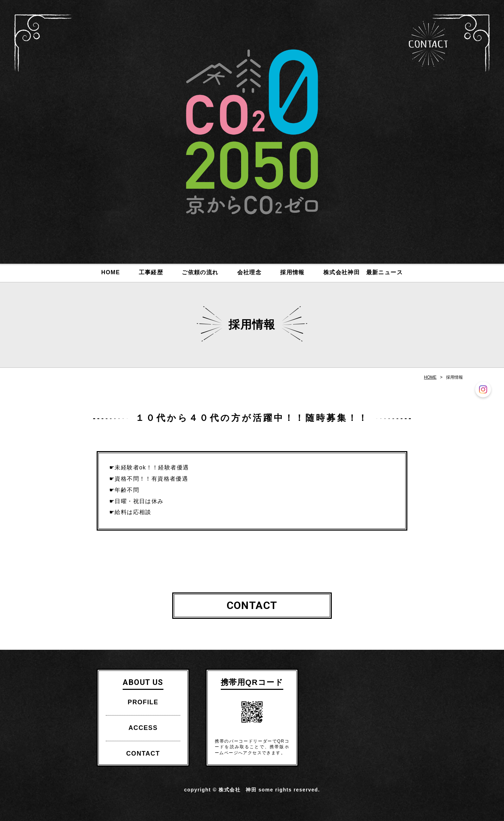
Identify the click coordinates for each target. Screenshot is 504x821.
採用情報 (292, 272)
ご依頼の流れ (200, 272)
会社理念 (250, 272)
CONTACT (428, 44)
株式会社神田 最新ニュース (363, 272)
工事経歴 (151, 272)
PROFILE (143, 702)
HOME (111, 272)
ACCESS (143, 728)
